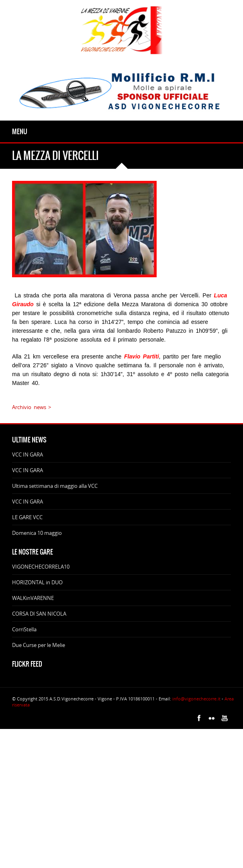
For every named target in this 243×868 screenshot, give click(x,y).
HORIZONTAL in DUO (37, 582)
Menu (20, 131)
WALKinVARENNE (33, 598)
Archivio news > (32, 407)
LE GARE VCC (27, 517)
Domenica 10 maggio (37, 533)
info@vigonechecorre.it (196, 699)
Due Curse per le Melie (39, 645)
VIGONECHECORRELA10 (41, 567)
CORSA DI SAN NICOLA (39, 614)
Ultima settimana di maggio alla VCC (55, 486)
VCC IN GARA (28, 454)
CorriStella (24, 629)
